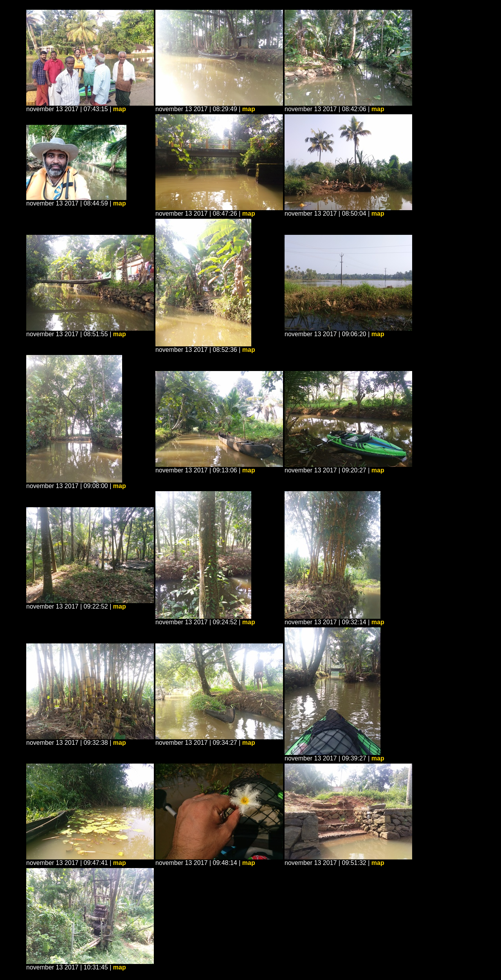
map (120, 109)
